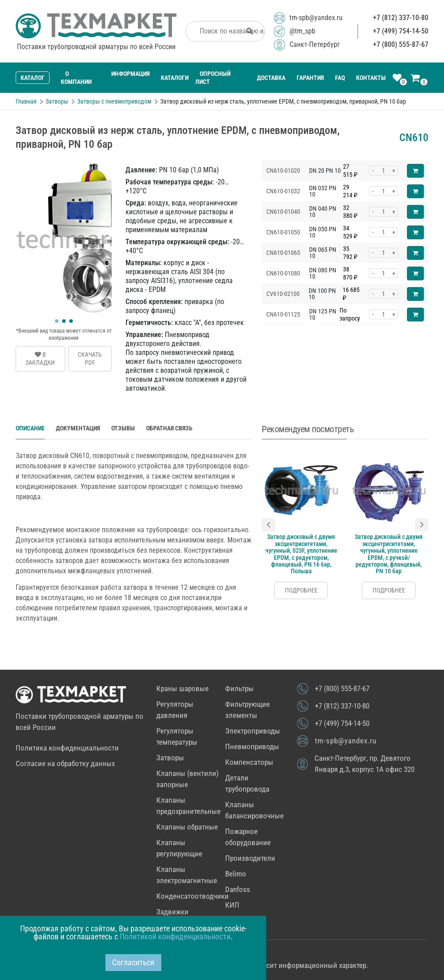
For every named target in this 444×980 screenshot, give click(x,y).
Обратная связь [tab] (169, 428)
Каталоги (175, 78)
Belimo (236, 874)
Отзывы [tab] (123, 428)
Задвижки (172, 912)
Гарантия (310, 78)
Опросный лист (213, 78)
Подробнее (301, 590)
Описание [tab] (30, 428)
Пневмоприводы (252, 746)
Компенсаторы (249, 762)
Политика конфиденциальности (67, 748)
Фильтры (239, 688)
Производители (250, 858)
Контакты (371, 78)
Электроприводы (253, 731)
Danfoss (238, 889)
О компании (76, 78)
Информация (130, 74)
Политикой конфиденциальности (175, 936)
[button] (57, 321)
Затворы (170, 758)
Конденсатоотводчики (193, 896)
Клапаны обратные (187, 827)
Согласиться (133, 962)
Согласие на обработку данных (65, 763)
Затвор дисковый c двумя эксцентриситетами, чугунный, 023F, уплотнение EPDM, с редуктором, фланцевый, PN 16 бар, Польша (301, 554)
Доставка (271, 78)
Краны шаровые (182, 688)
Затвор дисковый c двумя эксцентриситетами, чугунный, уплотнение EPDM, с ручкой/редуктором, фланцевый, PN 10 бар (389, 554)
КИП (232, 905)
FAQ (340, 78)
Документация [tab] (78, 428)
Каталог (33, 78)
